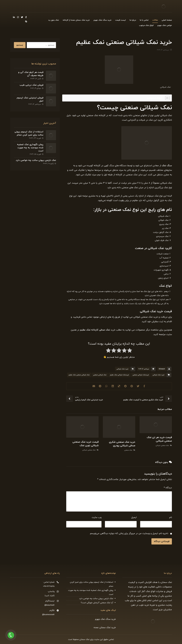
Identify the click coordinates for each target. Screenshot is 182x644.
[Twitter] (22, 17)
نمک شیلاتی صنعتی (100, 375)
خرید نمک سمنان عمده (105, 628)
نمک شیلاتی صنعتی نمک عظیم (79, 375)
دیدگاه (168, 488)
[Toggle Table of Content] (166, 98)
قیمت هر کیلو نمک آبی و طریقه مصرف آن (31, 74)
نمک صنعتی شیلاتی (162, 445)
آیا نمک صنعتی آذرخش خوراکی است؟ (97, 603)
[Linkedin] (14, 17)
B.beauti (162, 369)
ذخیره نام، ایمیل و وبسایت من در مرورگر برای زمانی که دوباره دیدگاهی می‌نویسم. (129, 533)
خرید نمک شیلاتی (122, 369)
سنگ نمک (167, 166)
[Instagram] (18, 17)
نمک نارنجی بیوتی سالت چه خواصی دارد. (36, 160)
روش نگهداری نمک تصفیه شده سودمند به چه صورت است (30, 148)
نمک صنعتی (128, 450)
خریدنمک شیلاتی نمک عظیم (120, 375)
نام (171, 517)
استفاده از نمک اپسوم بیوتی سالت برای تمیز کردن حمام (29, 133)
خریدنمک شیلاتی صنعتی (141, 375)
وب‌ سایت (97, 517)
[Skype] (26, 21)
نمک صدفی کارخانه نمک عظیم (95, 330)
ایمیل (134, 517)
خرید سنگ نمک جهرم (105, 619)
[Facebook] (26, 17)
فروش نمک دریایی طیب (31, 85)
